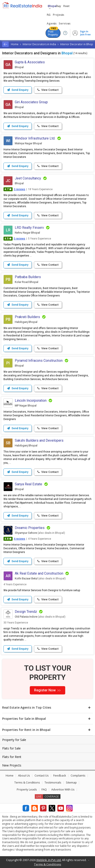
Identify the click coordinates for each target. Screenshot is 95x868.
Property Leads (27, 789)
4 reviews (19, 539)
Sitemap (71, 782)
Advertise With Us (63, 789)
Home (10, 775)
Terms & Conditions (27, 782)
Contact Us (42, 775)
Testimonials (53, 782)
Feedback (60, 775)
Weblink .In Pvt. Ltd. (49, 860)
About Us (24, 775)
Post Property (53, 32)
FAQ (44, 789)
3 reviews (19, 189)
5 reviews (19, 239)
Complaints (78, 775)
